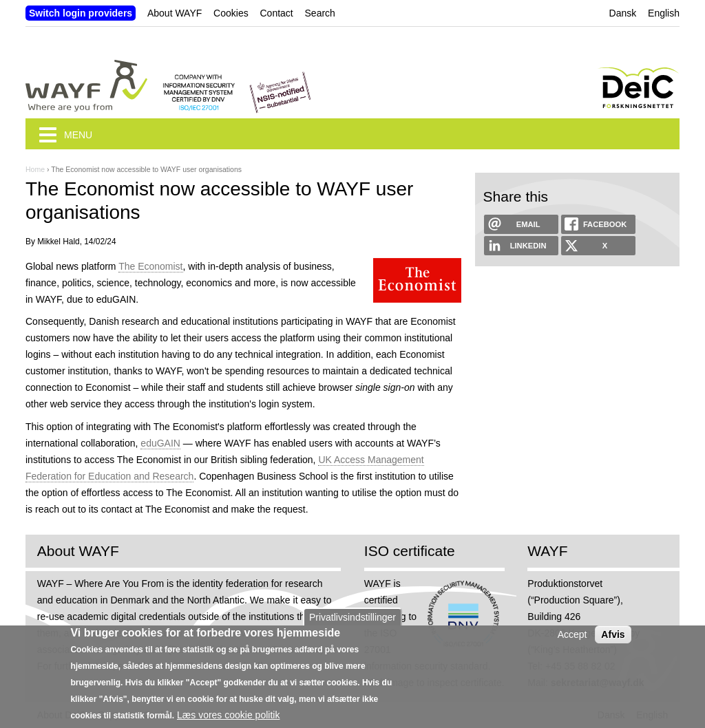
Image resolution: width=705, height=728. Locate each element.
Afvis (613, 634)
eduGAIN (160, 443)
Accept (572, 634)
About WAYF (175, 13)
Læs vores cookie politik (228, 715)
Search (320, 13)
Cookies (231, 13)
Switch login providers (81, 13)
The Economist (150, 266)
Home (35, 169)
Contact (276, 13)
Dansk (623, 13)
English (664, 13)
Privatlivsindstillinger (352, 617)
